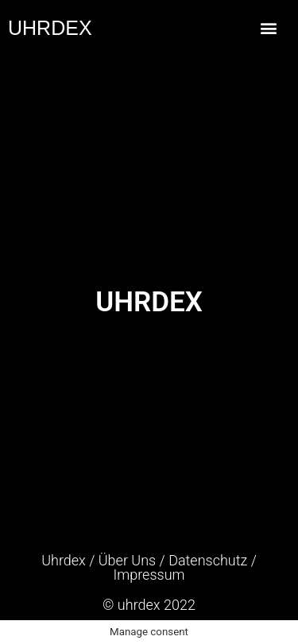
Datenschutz (208, 560)
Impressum (149, 575)
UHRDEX (50, 28)
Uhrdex (64, 560)
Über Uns (127, 560)
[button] (268, 28)
